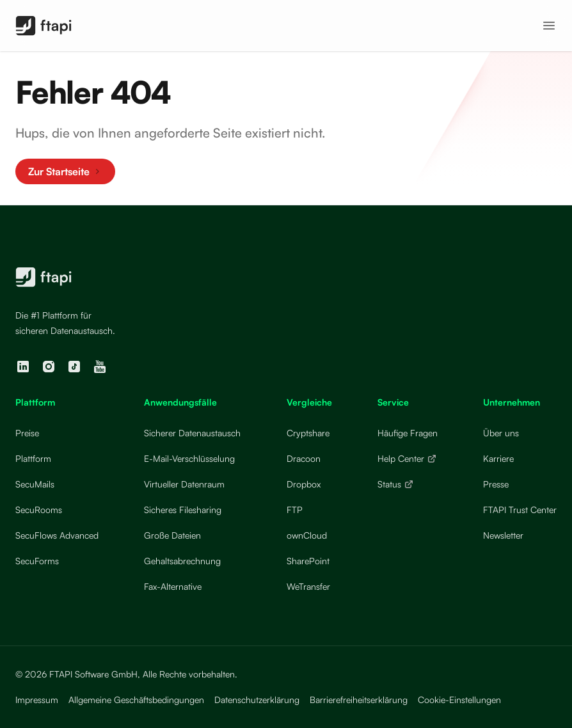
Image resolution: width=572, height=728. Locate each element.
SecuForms (37, 561)
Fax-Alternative (173, 586)
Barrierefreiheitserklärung (359, 700)
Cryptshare (308, 433)
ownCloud (307, 535)
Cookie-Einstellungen (459, 700)
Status (396, 484)
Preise (27, 433)
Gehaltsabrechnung (182, 561)
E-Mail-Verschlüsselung (189, 458)
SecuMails (35, 484)
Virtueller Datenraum (184, 484)
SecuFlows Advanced (57, 535)
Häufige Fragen (408, 433)
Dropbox (304, 484)
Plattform (33, 458)
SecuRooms (39, 510)
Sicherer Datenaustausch (192, 433)
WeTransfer (308, 586)
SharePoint (308, 561)
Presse (496, 484)
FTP (295, 510)
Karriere (498, 458)
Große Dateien (172, 535)
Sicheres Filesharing (183, 510)
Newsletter (503, 535)
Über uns (501, 433)
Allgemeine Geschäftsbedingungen (136, 700)
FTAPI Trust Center (520, 510)
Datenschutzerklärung (257, 700)
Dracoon (304, 458)
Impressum (37, 700)
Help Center (407, 458)
